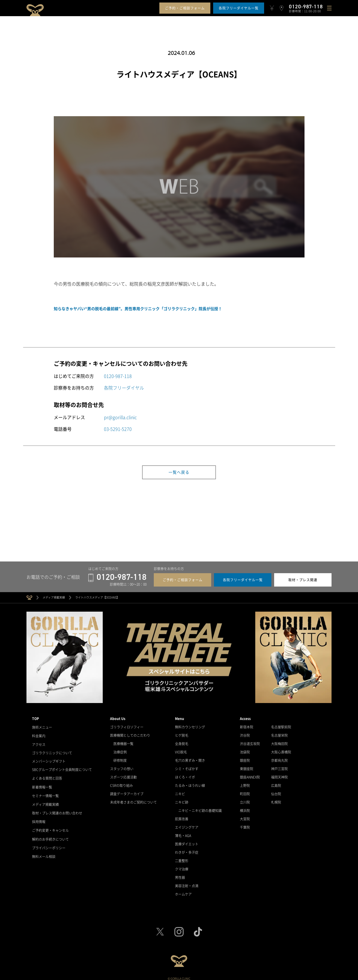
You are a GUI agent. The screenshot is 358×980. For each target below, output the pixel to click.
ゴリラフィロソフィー (127, 724)
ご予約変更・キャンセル (50, 825)
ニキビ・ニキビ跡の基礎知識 (200, 808)
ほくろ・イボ (185, 774)
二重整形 (182, 858)
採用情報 (39, 816)
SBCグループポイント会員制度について (62, 766)
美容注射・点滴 (187, 883)
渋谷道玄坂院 (250, 741)
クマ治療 (182, 866)
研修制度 (120, 758)
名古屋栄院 (279, 733)
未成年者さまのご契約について (133, 799)
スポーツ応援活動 (123, 774)
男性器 (180, 875)
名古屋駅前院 (281, 724)
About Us (118, 716)
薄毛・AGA (183, 833)
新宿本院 (247, 724)
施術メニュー (42, 724)
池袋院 (245, 749)
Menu (180, 716)
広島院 (276, 783)
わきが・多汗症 (187, 850)
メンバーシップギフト (49, 758)
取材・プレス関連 (303, 577)
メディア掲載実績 (54, 595)
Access (245, 716)
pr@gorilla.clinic (120, 417)
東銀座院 (247, 766)
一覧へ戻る (179, 472)
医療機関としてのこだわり (130, 733)
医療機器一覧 (123, 741)
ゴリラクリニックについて (52, 749)
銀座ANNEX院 (250, 774)
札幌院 (276, 799)
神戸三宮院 (279, 766)
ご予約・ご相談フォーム (185, 8)
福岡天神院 (279, 774)
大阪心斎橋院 (281, 749)
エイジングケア (187, 825)
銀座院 (245, 758)
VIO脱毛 (181, 749)
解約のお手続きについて (50, 833)
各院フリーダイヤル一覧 (239, 8)
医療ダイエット (187, 841)
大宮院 (245, 816)
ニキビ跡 (182, 799)
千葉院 (245, 825)
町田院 (245, 791)
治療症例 (120, 749)
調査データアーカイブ (127, 791)
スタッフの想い (122, 766)
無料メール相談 (44, 850)
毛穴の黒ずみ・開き (190, 758)
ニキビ (180, 791)
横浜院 (245, 808)
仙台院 (276, 791)
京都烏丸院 (279, 758)
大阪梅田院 (279, 741)
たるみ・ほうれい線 (190, 783)
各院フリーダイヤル (124, 388)
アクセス (39, 741)
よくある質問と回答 (47, 774)
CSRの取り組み (121, 783)
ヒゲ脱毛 (182, 733)
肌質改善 (182, 816)
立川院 (245, 799)
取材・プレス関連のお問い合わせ (57, 808)
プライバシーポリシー (49, 841)
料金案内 (39, 733)
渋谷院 (245, 733)
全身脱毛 (182, 741)
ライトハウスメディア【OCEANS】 (97, 595)
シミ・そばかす (187, 766)
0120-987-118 (118, 376)
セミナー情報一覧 (45, 791)
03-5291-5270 (118, 429)
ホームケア (183, 891)
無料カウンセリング (190, 724)
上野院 (245, 783)
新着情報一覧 (42, 783)
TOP (36, 716)
